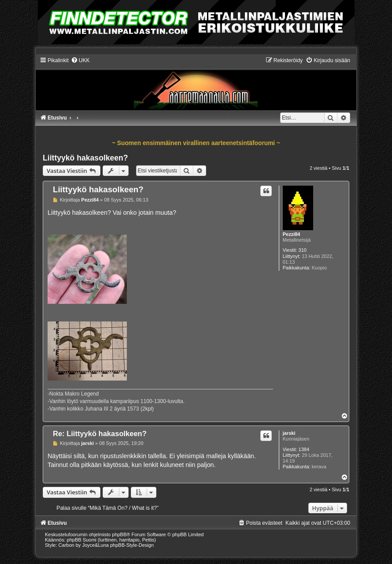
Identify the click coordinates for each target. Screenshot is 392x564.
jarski (289, 433)
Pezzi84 (292, 234)
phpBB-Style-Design (132, 545)
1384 (304, 449)
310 (303, 250)
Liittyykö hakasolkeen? (85, 158)
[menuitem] (80, 60)
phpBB (119, 534)
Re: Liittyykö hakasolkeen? (100, 433)
